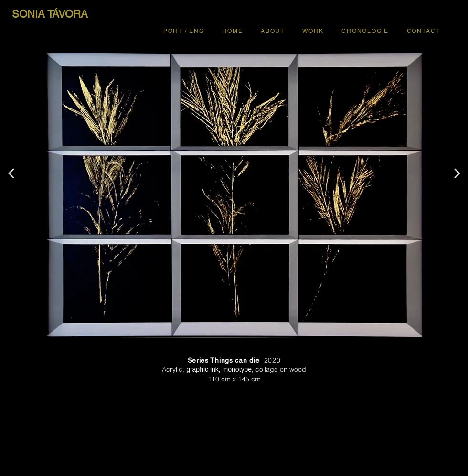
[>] (457, 173)
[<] (11, 173)
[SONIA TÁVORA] (50, 14)
